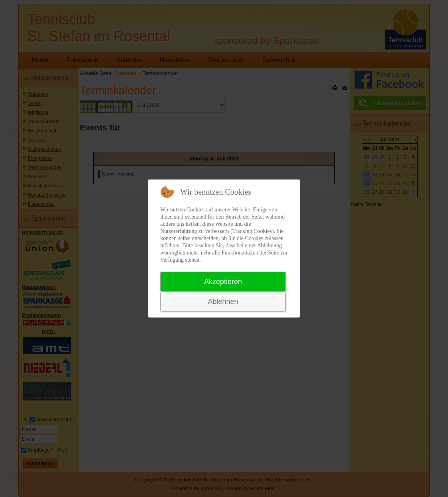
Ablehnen (223, 302)
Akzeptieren (223, 282)
